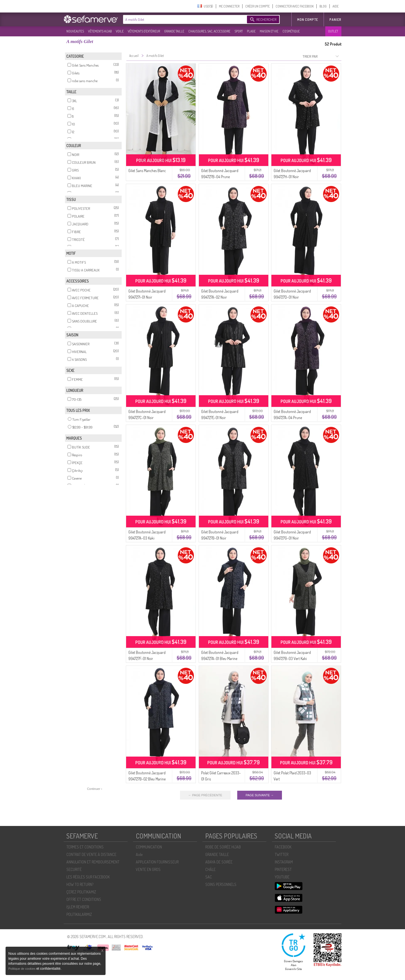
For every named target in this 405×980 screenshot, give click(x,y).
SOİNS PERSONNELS (221, 884)
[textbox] (184, 19)
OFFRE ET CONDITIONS (84, 899)
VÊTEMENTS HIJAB (100, 31)
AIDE (336, 6)
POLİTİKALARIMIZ (79, 914)
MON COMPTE (308, 20)
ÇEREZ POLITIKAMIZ (81, 892)
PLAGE (251, 31)
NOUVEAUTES (75, 31)
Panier (335, 20)
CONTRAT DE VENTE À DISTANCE (91, 854)
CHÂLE (210, 869)
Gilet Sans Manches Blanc (147, 171)
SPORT (239, 31)
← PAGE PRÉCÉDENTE (205, 795)
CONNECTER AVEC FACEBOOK (295, 6)
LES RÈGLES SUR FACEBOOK (88, 877)
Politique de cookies (22, 969)
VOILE (120, 31)
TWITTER (282, 854)
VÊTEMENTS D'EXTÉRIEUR (144, 31)
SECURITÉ (74, 869)
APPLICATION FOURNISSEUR (157, 862)
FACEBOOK (283, 847)
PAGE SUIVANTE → (260, 795)
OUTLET (333, 31)
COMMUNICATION (149, 847)
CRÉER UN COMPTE (257, 6)
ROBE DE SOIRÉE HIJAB (223, 847)
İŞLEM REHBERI (78, 907)
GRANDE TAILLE (174, 31)
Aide (139, 854)
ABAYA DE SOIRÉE (219, 862)
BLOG (323, 6)
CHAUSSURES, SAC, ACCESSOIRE (209, 31)
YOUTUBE (282, 877)
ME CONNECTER (229, 6)
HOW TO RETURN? (80, 884)
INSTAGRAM (284, 862)
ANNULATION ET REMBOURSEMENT (93, 862)
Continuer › (94, 789)
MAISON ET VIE (269, 31)
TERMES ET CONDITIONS (85, 847)
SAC (209, 877)
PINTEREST (283, 869)
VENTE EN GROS (148, 869)
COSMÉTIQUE (291, 31)
